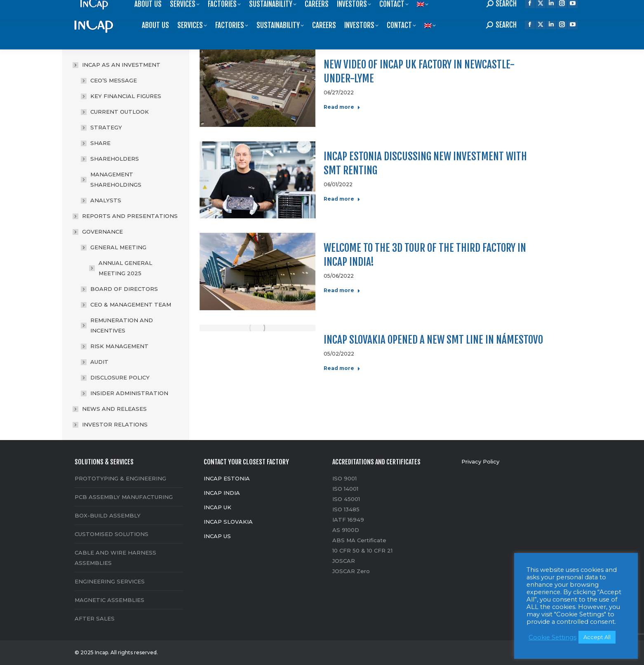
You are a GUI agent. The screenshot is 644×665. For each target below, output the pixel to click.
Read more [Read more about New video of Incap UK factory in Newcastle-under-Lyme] (342, 107)
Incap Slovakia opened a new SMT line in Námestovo (433, 340)
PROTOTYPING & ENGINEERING (120, 478)
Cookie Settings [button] (552, 637)
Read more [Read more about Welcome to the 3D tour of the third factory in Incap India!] (342, 290)
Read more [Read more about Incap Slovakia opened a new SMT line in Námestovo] (342, 368)
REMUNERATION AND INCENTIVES (122, 325)
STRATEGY (106, 127)
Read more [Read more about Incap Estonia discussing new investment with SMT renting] (342, 199)
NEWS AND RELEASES (114, 409)
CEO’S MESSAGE (114, 80)
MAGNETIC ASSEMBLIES (109, 600)
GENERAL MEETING (114, 247)
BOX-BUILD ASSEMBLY (108, 515)
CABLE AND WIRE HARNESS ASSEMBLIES (115, 558)
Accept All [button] (597, 637)
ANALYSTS (106, 200)
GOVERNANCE (98, 232)
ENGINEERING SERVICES (110, 581)
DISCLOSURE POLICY (120, 377)
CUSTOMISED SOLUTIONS (112, 534)
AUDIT (99, 362)
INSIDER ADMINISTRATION (129, 393)
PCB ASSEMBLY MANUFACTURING (124, 497)
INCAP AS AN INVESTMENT (117, 65)
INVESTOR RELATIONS (115, 424)
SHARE (100, 143)
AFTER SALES (95, 618)
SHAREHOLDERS (115, 159)
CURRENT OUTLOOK (120, 112)
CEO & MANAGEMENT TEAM (131, 304)
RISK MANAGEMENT (119, 346)
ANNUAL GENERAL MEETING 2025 (125, 268)
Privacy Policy (480, 461)
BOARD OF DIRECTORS (124, 289)
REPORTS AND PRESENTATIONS (130, 216)
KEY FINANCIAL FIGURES (126, 96)
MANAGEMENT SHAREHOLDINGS (116, 179)
